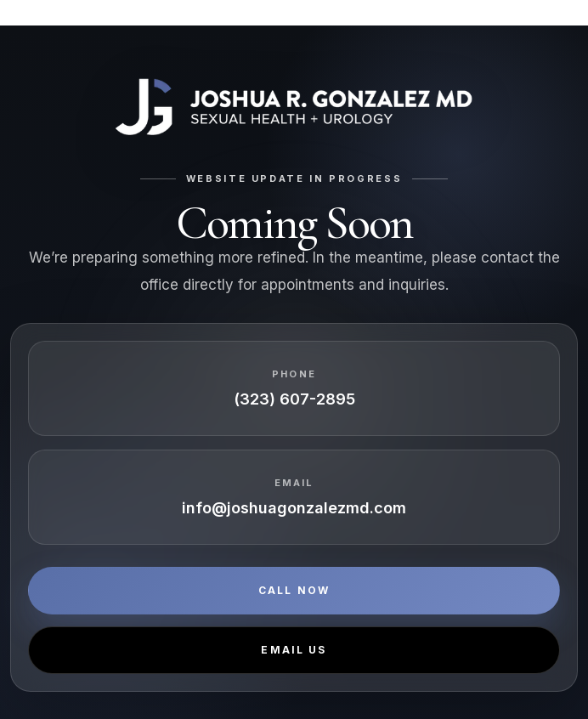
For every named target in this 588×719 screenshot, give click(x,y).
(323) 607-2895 (294, 399)
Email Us (294, 650)
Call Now (294, 590)
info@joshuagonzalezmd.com (294, 508)
